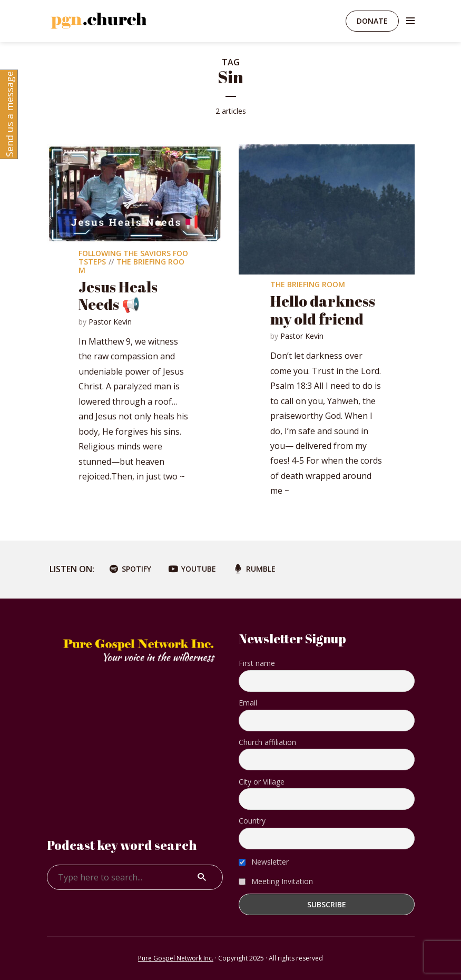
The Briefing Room (131, 266)
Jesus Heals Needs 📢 (118, 296)
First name (257, 663)
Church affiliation (267, 742)
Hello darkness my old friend (323, 310)
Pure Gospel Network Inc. (176, 958)
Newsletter (264, 862)
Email (248, 703)
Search (202, 877)
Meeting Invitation (276, 881)
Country (252, 821)
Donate (372, 21)
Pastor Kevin (110, 322)
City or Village (262, 782)
